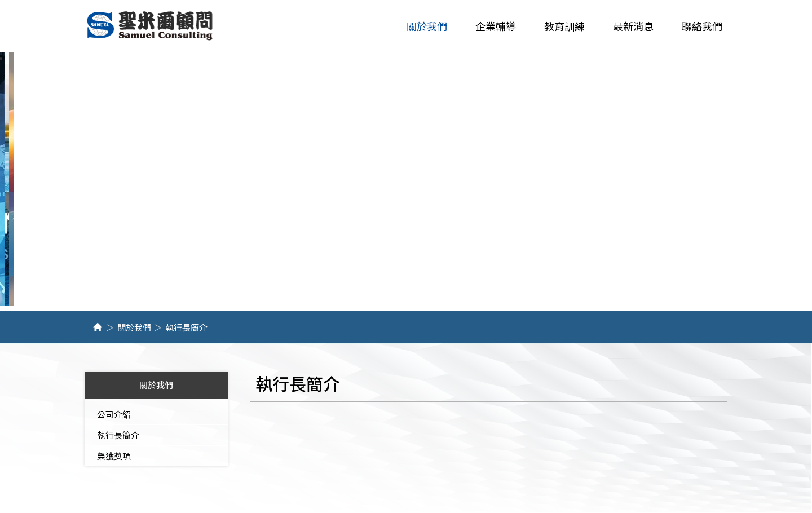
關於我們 (134, 328)
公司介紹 (114, 415)
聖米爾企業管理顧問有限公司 (151, 26)
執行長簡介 (118, 435)
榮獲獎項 (114, 456)
